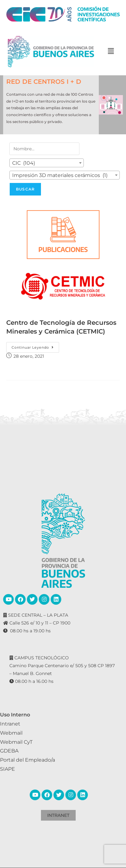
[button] (111, 52)
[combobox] (47, 163)
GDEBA (9, 751)
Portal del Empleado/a (28, 760)
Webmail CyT (16, 742)
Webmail (11, 733)
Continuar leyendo (35, 346)
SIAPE (8, 769)
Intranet (10, 724)
